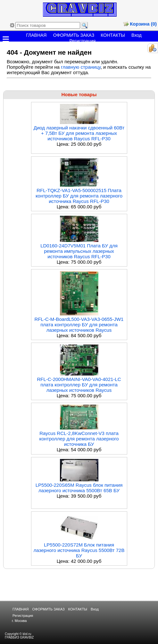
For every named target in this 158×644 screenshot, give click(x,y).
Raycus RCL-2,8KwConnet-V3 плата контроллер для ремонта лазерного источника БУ (79, 439)
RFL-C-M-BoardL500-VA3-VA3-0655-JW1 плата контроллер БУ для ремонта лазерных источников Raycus (79, 325)
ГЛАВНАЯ (36, 35)
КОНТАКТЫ (113, 35)
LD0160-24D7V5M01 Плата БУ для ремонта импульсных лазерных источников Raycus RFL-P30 (79, 251)
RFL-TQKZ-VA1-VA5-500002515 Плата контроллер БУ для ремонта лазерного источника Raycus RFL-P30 (79, 196)
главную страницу (81, 67)
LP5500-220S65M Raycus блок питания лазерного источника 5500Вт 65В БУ (79, 488)
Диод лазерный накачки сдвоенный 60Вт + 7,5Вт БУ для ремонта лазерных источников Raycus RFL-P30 (79, 133)
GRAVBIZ (27, 637)
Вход (137, 35)
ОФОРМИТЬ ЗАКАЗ (74, 35)
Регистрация (82, 41)
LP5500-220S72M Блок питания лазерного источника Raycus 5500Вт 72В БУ (79, 550)
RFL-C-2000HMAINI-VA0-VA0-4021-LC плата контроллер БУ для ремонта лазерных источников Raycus (79, 385)
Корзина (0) (143, 24)
